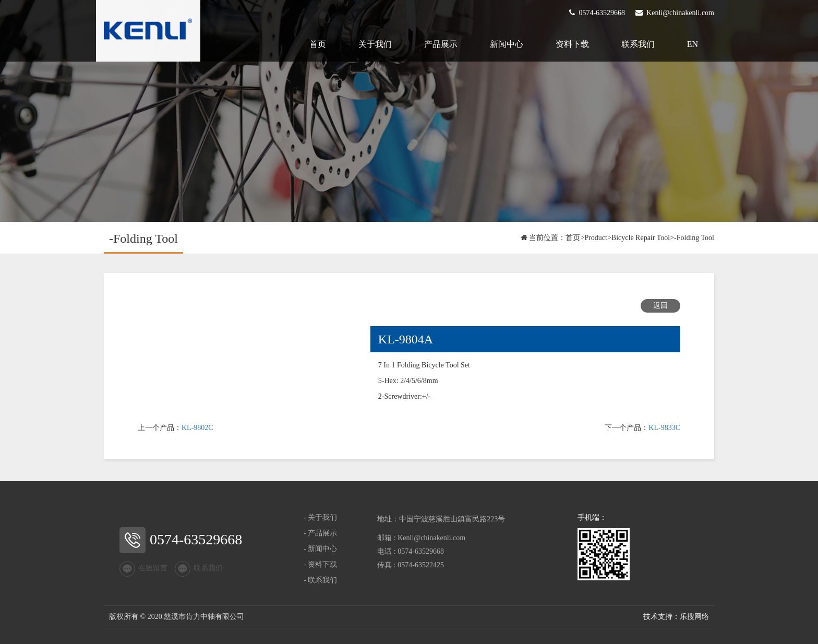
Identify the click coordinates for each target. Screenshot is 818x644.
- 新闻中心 (320, 549)
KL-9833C (664, 428)
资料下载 (572, 44)
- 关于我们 (320, 517)
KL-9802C (197, 428)
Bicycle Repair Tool (641, 238)
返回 (660, 306)
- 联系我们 (320, 580)
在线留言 (143, 569)
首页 (318, 44)
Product (596, 238)
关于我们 (375, 44)
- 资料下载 (320, 564)
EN (693, 44)
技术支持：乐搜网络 (676, 617)
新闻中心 (507, 44)
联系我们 (638, 44)
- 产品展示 (320, 533)
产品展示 (441, 44)
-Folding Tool (694, 238)
